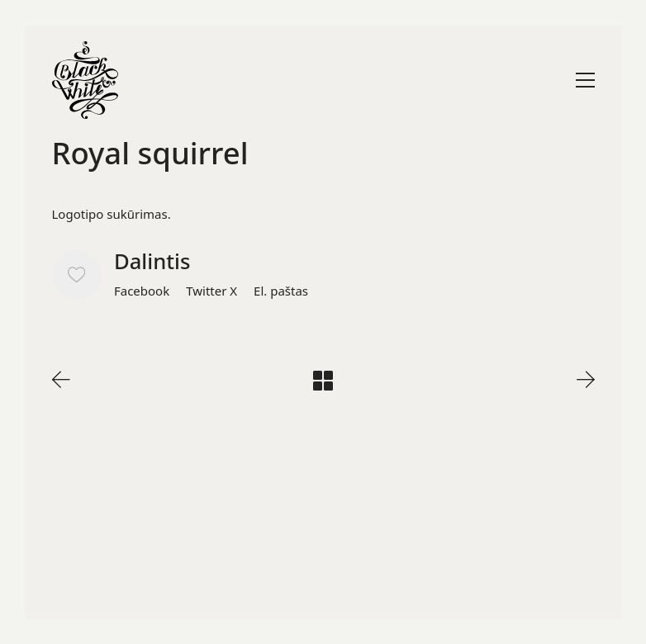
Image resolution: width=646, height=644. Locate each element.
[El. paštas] (281, 291)
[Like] (77, 275)
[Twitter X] (211, 291)
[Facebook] (142, 291)
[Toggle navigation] (585, 80)
